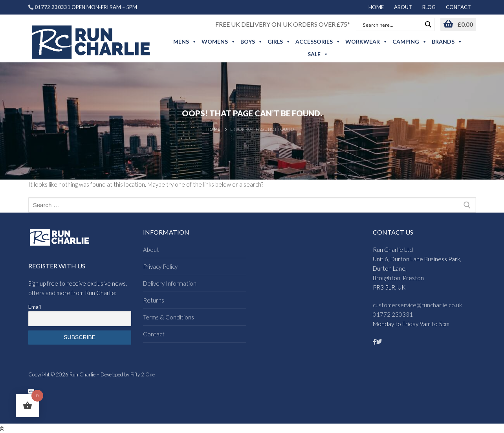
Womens (219, 42)
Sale (318, 54)
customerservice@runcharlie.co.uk (417, 305)
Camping (410, 42)
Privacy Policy (160, 266)
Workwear (367, 42)
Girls (279, 42)
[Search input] (392, 24)
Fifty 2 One (143, 374)
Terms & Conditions (169, 317)
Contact (154, 334)
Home (213, 129)
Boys (252, 42)
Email (35, 307)
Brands (447, 42)
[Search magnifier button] (428, 24)
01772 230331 (393, 314)
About (151, 250)
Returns (154, 300)
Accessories (318, 42)
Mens (185, 42)
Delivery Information (170, 283)
